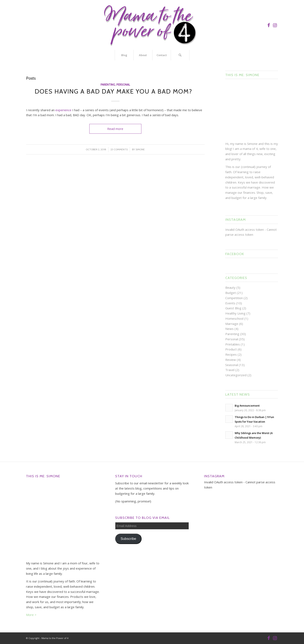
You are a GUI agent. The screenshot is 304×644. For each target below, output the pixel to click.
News (229, 329)
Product (231, 349)
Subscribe (128, 539)
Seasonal (232, 365)
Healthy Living (235, 313)
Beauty (230, 287)
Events (230, 303)
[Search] (180, 55)
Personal (123, 85)
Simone (140, 149)
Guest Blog (233, 308)
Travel (230, 370)
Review (231, 360)
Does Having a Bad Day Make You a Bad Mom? (115, 91)
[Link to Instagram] (275, 25)
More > (31, 615)
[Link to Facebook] (269, 25)
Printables (233, 344)
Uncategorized (236, 375)
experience (63, 110)
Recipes (231, 354)
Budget (231, 293)
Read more (115, 129)
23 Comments (119, 149)
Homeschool (234, 318)
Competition (234, 298)
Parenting (108, 85)
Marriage (232, 324)
